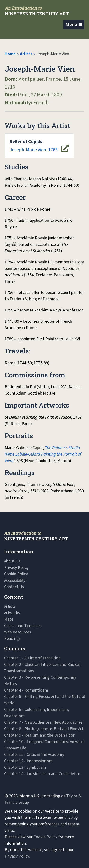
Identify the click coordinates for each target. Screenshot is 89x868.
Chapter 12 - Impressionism (28, 761)
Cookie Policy (16, 574)
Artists (26, 54)
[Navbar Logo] (37, 11)
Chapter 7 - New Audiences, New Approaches (43, 722)
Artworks (12, 613)
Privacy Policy (16, 568)
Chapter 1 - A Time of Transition (32, 658)
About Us (12, 561)
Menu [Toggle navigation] (71, 25)
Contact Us (14, 587)
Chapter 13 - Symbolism (25, 767)
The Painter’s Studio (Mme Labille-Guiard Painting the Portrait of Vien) (43, 454)
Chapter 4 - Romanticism (26, 690)
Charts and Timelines (23, 626)
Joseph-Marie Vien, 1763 (34, 146)
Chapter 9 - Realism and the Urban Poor (39, 735)
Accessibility (15, 580)
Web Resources (18, 632)
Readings (12, 639)
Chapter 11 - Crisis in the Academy (34, 755)
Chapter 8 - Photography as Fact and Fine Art (44, 729)
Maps (9, 619)
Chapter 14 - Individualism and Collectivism (42, 774)
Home (10, 54)
